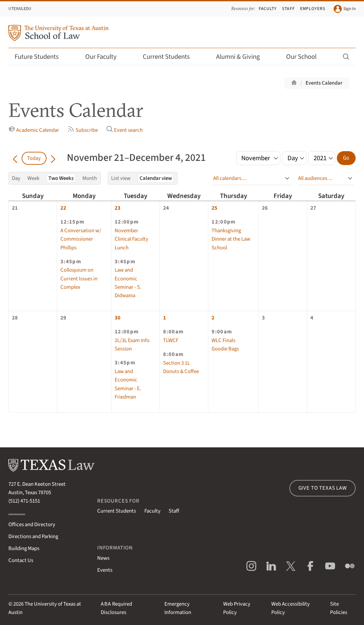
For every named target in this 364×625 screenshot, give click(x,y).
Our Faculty (105, 57)
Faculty (268, 9)
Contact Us (21, 560)
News (103, 558)
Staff (288, 9)
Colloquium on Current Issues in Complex (79, 279)
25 (214, 208)
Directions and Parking (33, 536)
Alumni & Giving (242, 57)
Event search (125, 130)
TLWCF (171, 340)
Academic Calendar (34, 130)
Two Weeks (61, 178)
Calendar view (156, 178)
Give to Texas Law (323, 488)
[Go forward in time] (53, 158)
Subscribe (83, 130)
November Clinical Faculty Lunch (131, 239)
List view (121, 178)
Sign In (345, 9)
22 (63, 208)
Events (105, 570)
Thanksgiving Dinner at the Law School (231, 239)
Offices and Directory (32, 525)
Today (34, 158)
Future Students (41, 57)
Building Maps (24, 548)
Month (90, 178)
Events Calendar (324, 83)
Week (33, 178)
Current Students (171, 57)
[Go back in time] (15, 158)
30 (118, 318)
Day (16, 178)
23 (118, 208)
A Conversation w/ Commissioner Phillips (81, 239)
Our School (306, 57)
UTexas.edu (20, 9)
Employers (313, 9)
